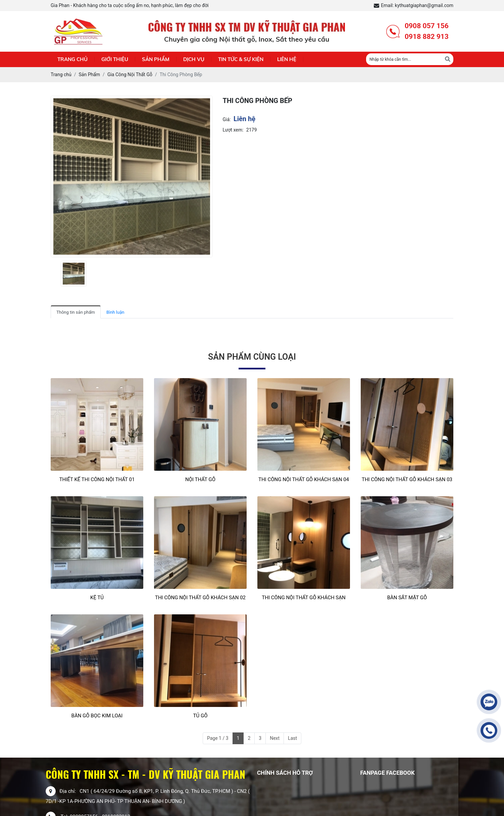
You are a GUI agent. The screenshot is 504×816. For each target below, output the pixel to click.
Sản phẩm (156, 59)
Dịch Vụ (194, 59)
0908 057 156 (427, 26)
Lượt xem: (233, 130)
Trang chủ (72, 59)
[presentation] (55, 274)
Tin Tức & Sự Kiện (241, 59)
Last (292, 738)
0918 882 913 (427, 37)
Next (275, 738)
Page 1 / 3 (218, 738)
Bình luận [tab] (115, 312)
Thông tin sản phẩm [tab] (76, 312)
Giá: (227, 119)
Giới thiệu (115, 59)
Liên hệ (287, 59)
